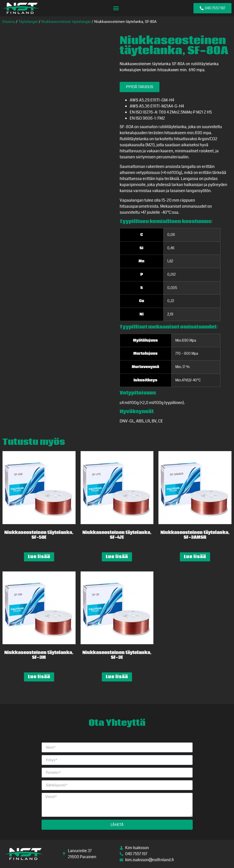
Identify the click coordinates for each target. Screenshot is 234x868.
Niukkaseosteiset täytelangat (66, 22)
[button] (116, 8)
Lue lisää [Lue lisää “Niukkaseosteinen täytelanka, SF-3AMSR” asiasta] (195, 557)
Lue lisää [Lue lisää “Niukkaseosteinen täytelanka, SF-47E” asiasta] (117, 557)
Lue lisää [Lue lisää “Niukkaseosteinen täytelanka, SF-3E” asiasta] (117, 677)
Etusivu (9, 22)
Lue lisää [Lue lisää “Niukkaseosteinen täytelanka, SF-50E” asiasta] (39, 557)
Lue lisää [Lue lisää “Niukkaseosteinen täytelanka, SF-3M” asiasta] (39, 677)
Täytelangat (28, 22)
